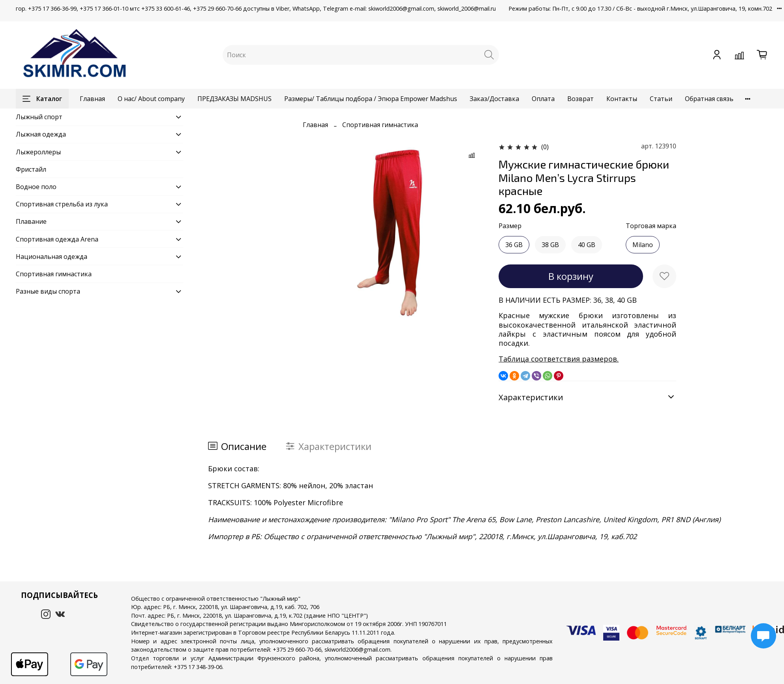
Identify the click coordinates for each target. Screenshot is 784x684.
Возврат (580, 99)
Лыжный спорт (39, 117)
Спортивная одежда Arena (57, 239)
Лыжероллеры (38, 152)
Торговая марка (651, 226)
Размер (510, 226)
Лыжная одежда (41, 134)
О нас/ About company (151, 99)
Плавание (31, 221)
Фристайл (31, 169)
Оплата (543, 99)
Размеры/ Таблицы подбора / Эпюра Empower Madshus (371, 99)
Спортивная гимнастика (380, 125)
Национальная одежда (52, 257)
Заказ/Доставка (494, 99)
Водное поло (36, 187)
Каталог (42, 99)
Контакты (622, 99)
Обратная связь (709, 99)
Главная (92, 99)
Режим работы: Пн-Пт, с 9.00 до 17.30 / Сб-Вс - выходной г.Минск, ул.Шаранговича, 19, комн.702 (640, 8)
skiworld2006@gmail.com (357, 649)
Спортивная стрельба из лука (62, 204)
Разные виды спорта (48, 291)
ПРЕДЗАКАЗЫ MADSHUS (234, 99)
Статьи (661, 99)
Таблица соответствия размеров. (559, 359)
